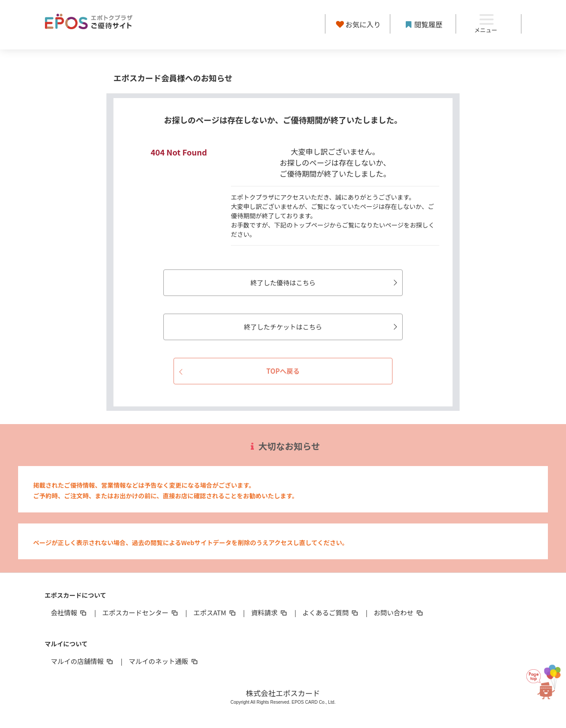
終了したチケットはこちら (317, 327)
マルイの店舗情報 (83, 661)
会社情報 (69, 612)
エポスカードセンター (140, 612)
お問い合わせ (399, 612)
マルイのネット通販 (164, 661)
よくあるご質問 (331, 612)
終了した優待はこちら (320, 282)
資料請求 (270, 612)
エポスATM (215, 612)
